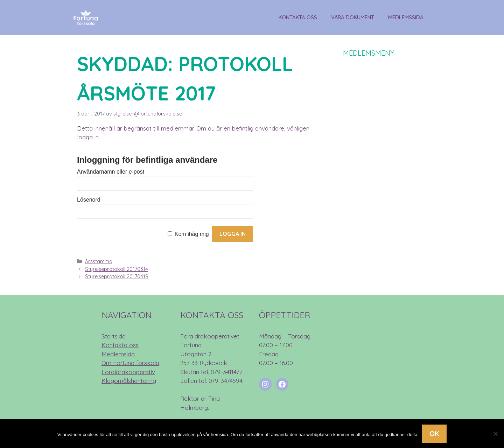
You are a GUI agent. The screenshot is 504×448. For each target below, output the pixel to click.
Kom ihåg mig (192, 234)
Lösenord (89, 200)
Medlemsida (118, 354)
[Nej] (495, 434)
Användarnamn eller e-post (111, 172)
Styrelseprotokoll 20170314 (117, 269)
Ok (434, 433)
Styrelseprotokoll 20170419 (117, 276)
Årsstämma (99, 261)
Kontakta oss (298, 17)
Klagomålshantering (129, 381)
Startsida (114, 336)
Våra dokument (353, 17)
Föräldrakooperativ (128, 372)
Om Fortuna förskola (130, 363)
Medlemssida (406, 17)
